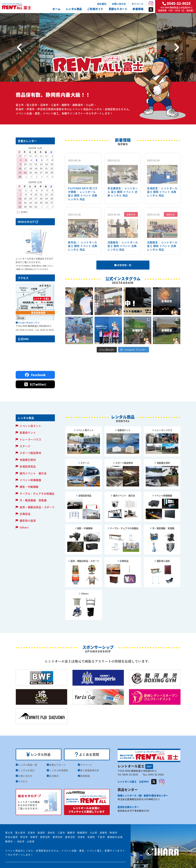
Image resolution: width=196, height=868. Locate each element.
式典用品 (25, 514)
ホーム (57, 9)
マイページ (137, 4)
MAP (149, 766)
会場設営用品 (28, 466)
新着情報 (138, 9)
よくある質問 (87, 755)
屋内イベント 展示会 (33, 473)
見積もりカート (118, 9)
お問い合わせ (119, 4)
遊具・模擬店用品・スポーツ (37, 507)
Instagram (151, 4)
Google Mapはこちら (29, 322)
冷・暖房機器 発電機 (33, 500)
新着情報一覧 (123, 265)
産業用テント (28, 433)
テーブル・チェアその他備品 (37, 494)
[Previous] (20, 47)
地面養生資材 (28, 460)
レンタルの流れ (26, 770)
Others (24, 527)
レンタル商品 (74, 9)
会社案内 (102, 4)
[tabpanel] (98, 47)
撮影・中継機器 (29, 487)
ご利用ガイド (95, 9)
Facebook (35, 375)
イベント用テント (30, 426)
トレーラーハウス (30, 439)
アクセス (23, 781)
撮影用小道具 (28, 520)
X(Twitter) (35, 384)
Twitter (151, 9)
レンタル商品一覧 (28, 765)
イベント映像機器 (30, 480)
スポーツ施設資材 (30, 453)
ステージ (25, 446)
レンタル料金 (39, 755)
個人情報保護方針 (90, 770)
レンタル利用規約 (59, 770)
